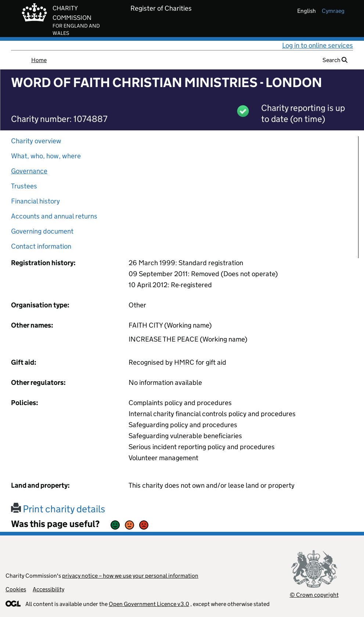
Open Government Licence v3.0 (149, 604)
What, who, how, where (46, 156)
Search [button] (335, 60)
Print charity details (58, 509)
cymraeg (333, 11)
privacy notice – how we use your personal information (130, 576)
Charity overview (36, 141)
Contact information (41, 246)
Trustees (24, 186)
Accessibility (48, 589)
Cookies (16, 589)
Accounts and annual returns (54, 216)
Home (39, 60)
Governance (29, 171)
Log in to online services (318, 45)
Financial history (35, 201)
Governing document (42, 231)
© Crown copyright (314, 595)
